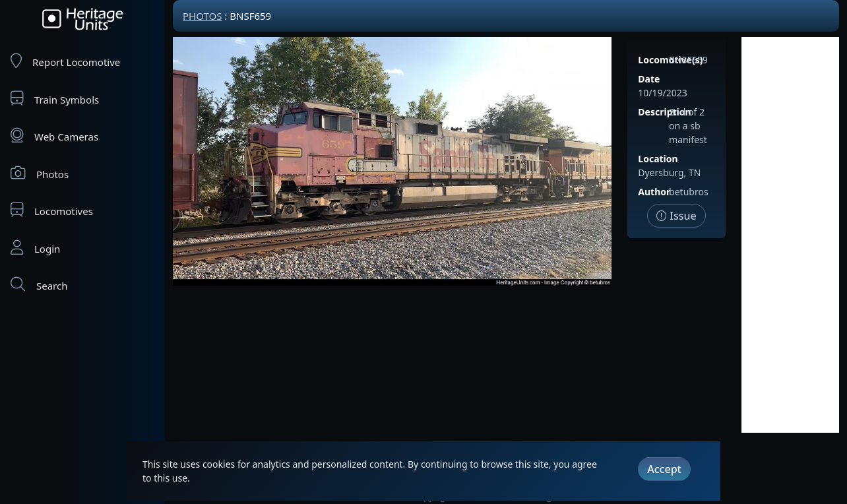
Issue (676, 216)
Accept (664, 469)
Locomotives (52, 210)
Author (654, 192)
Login (35, 248)
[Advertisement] (790, 235)
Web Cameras (54, 136)
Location (658, 159)
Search (39, 285)
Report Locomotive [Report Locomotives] (65, 61)
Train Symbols (55, 99)
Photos (40, 173)
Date (649, 79)
